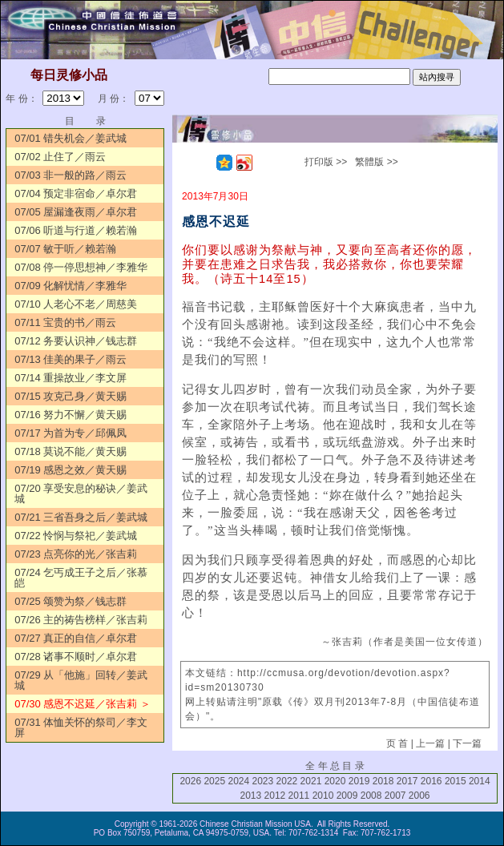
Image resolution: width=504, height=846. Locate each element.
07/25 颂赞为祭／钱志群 (71, 601)
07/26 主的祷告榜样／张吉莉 (81, 620)
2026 (190, 781)
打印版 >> (326, 162)
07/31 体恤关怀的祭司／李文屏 (81, 727)
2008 (371, 796)
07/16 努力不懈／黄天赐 (71, 415)
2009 (347, 796)
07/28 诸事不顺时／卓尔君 (76, 657)
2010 (323, 796)
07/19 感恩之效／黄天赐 (71, 470)
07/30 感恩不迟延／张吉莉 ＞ (83, 704)
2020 (335, 781)
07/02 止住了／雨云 (60, 157)
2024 (238, 781)
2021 (311, 781)
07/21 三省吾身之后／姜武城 (81, 517)
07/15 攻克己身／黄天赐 (71, 396)
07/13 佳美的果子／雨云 (71, 359)
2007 (395, 796)
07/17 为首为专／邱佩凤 (71, 433)
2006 (419, 796)
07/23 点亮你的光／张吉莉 (76, 554)
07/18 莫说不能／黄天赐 (71, 451)
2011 (299, 796)
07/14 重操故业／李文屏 (71, 378)
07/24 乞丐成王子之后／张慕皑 (81, 578)
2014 (480, 781)
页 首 (397, 743)
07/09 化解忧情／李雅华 (71, 286)
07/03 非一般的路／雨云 (71, 175)
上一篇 (430, 743)
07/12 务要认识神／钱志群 (76, 341)
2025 (214, 781)
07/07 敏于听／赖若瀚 (65, 249)
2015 (456, 781)
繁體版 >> (376, 162)
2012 (275, 796)
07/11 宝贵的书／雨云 (65, 322)
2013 (251, 796)
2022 (287, 781)
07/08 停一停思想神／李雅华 (81, 267)
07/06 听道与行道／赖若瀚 (76, 230)
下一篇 (467, 743)
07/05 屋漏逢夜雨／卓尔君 (76, 212)
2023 (263, 781)
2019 (359, 781)
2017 (407, 781)
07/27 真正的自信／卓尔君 (76, 638)
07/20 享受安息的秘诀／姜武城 (81, 493)
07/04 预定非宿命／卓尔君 (76, 193)
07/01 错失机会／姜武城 (71, 138)
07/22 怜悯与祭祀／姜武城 (76, 536)
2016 (431, 781)
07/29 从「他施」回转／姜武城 (81, 680)
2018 (383, 781)
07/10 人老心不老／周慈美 (76, 304)
